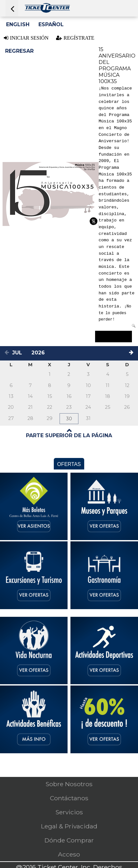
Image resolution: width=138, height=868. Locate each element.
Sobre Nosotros (69, 784)
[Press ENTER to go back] (12, 8)
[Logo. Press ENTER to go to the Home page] (47, 11)
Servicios (69, 812)
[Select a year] (40, 353)
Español (51, 24)
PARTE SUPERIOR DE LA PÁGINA (69, 435)
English (18, 24)
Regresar (19, 51)
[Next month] (132, 353)
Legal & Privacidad (69, 826)
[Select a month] (20, 353)
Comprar (114, 337)
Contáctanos (69, 798)
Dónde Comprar (69, 840)
